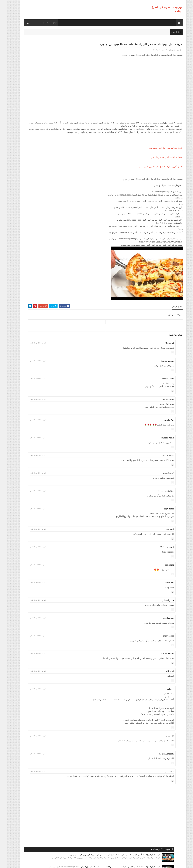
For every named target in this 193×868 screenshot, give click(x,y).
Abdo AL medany (160, 760)
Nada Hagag (162, 571)
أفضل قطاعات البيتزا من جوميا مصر (160, 163)
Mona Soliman (161, 461)
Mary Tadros (162, 642)
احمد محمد (162, 535)
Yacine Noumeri (160, 553)
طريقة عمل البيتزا (152, 49)
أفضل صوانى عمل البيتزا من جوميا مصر (158, 154)
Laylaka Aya (162, 426)
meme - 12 (163, 742)
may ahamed (162, 479)
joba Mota (163, 777)
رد (166, 358)
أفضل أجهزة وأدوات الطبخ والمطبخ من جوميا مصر (154, 173)
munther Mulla (161, 444)
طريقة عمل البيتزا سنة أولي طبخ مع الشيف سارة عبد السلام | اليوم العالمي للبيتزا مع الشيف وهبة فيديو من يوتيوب (36, 60)
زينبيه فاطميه (161, 624)
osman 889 (163, 588)
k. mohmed (162, 695)
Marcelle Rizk (161, 385)
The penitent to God (159, 497)
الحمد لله (163, 677)
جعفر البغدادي (161, 606)
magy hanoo (162, 515)
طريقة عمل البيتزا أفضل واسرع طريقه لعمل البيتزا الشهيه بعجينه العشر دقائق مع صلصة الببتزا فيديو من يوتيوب (35, 143)
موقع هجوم (133, 864)
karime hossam (161, 367)
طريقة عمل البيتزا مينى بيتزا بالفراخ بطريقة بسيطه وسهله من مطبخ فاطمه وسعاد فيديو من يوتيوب (36, 180)
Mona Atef (163, 349)
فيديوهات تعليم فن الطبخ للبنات (154, 864)
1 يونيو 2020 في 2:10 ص (80, 349)
